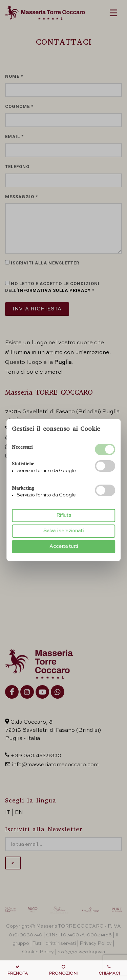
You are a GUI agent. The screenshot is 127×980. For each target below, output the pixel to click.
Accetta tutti (64, 546)
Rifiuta (64, 515)
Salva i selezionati (63, 531)
